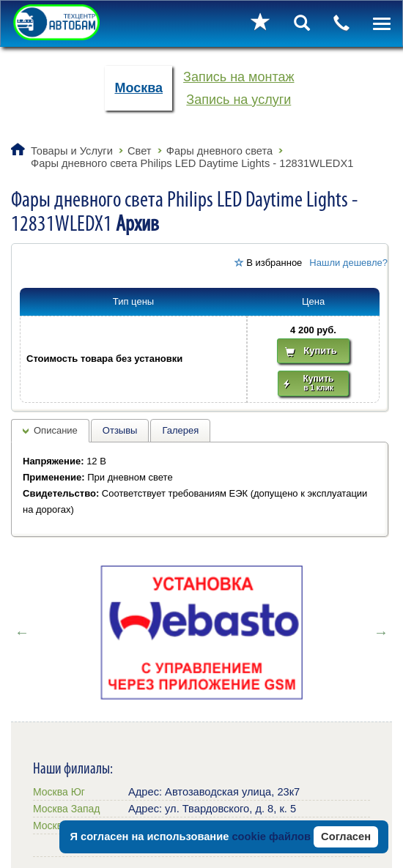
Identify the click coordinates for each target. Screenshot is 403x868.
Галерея (180, 430)
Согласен (346, 837)
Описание (56, 430)
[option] (202, 632)
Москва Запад (66, 809)
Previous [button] (22, 632)
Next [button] (381, 632)
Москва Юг (59, 792)
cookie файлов (271, 837)
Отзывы (120, 430)
